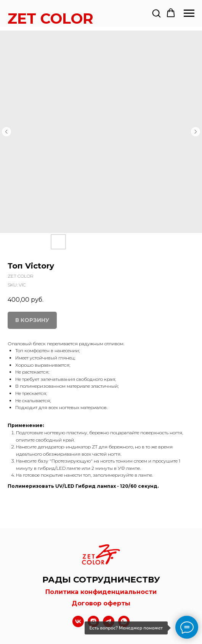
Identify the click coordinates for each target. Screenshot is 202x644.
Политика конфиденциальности (101, 592)
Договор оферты (101, 603)
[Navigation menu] (189, 13)
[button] (156, 13)
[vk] (78, 625)
